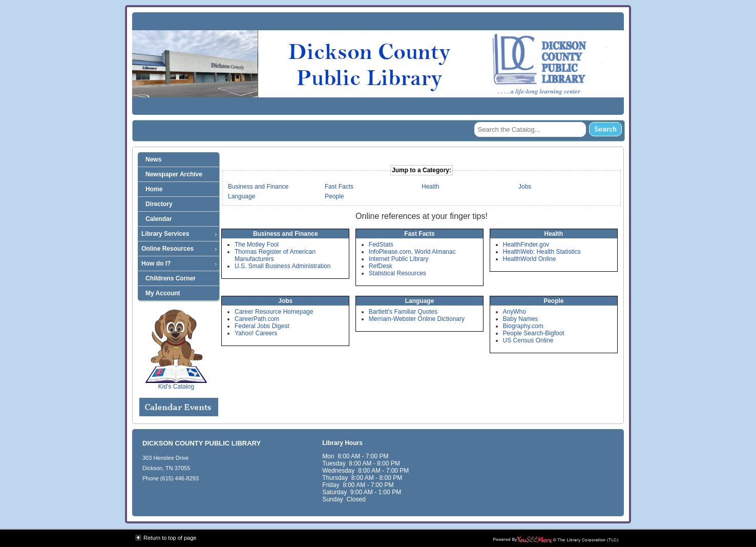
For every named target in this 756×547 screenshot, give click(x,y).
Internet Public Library (399, 259)
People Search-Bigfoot (534, 333)
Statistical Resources (397, 273)
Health (430, 187)
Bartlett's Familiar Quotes (403, 312)
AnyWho (514, 312)
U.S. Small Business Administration (282, 266)
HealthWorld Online (530, 259)
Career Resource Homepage (274, 312)
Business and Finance (258, 187)
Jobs (525, 187)
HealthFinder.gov (526, 245)
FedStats (381, 245)
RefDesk (381, 266)
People (334, 196)
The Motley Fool (257, 245)
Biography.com (523, 326)
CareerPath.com (257, 319)
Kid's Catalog (176, 350)
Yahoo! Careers (256, 333)
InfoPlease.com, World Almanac (412, 252)
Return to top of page (170, 538)
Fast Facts (339, 187)
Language (241, 196)
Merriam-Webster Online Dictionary (417, 319)
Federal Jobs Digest (262, 326)
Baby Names (521, 319)
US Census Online (528, 340)
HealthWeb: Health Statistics (542, 252)
